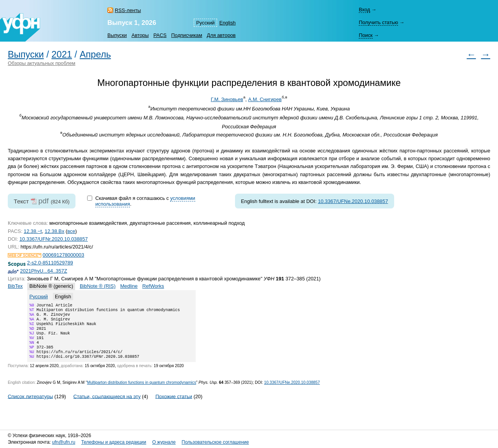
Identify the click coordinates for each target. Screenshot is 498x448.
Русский (205, 23)
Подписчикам (187, 35)
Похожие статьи (174, 405)
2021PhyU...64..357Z (44, 271)
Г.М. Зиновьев (227, 99)
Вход (364, 10)
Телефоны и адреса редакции (114, 442)
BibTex (15, 286)
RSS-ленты (128, 10)
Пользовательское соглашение (215, 442)
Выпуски (117, 35)
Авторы (140, 35)
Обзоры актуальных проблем (42, 63)
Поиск (366, 35)
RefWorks (153, 286)
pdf (43, 201)
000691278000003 (64, 255)
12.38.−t (33, 231)
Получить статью (378, 22)
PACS (160, 35)
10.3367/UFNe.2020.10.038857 (353, 201)
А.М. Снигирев (265, 99)
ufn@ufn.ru (64, 442)
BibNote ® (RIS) (98, 286)
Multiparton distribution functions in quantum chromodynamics (142, 392)
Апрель (95, 54)
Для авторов (221, 35)
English (228, 23)
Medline (129, 286)
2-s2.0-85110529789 (50, 263)
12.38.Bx (55, 231)
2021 (62, 54)
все (71, 231)
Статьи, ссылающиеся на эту (107, 405)
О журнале (164, 442)
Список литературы (30, 405)
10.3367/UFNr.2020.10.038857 (54, 239)
